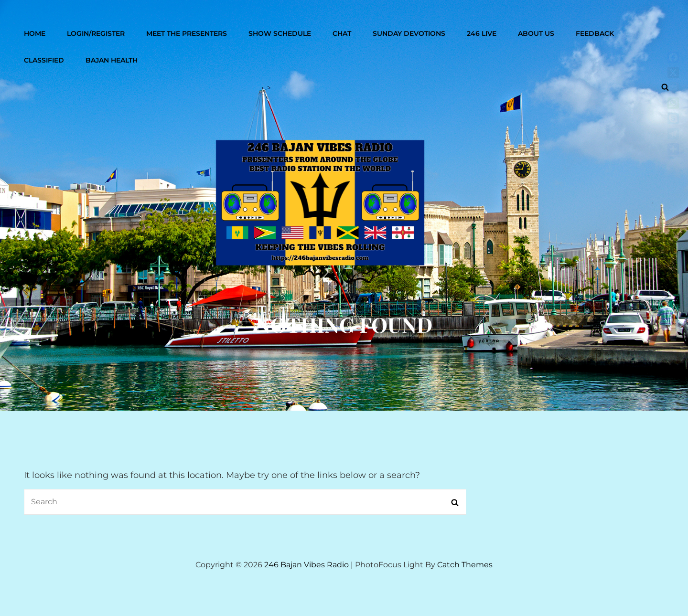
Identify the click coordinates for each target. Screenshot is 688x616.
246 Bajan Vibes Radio (306, 565)
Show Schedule (280, 33)
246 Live (482, 33)
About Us (536, 33)
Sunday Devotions (409, 33)
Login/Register (96, 33)
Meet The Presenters (187, 33)
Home (35, 33)
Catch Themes (465, 565)
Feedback (595, 33)
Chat (342, 33)
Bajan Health (112, 60)
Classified (44, 60)
